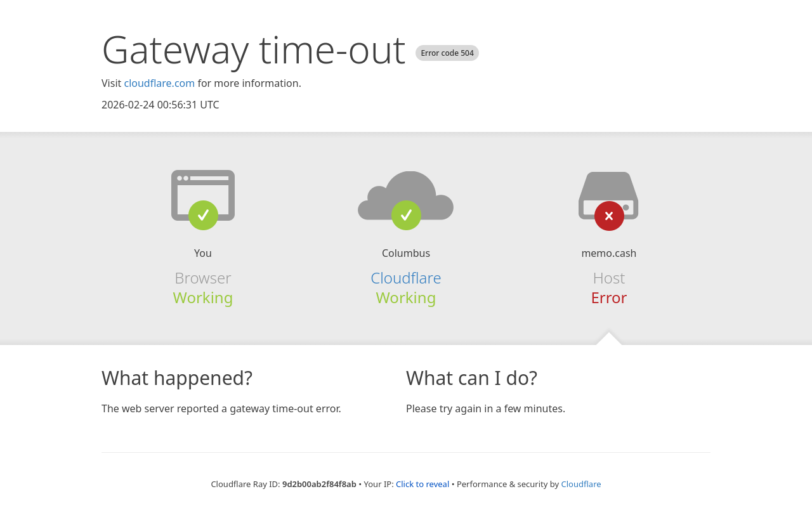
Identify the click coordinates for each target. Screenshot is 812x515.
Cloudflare (406, 277)
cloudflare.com (159, 83)
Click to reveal (422, 484)
